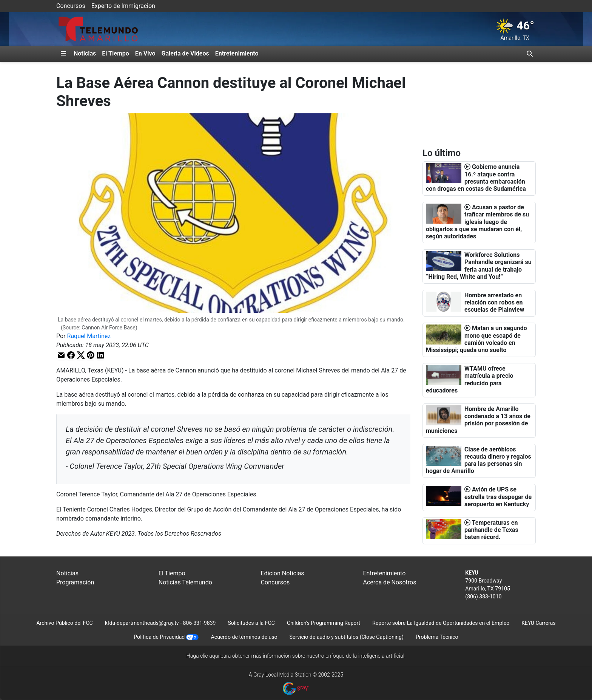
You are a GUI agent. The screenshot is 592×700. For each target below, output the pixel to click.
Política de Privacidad (159, 637)
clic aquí (210, 656)
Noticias (85, 53)
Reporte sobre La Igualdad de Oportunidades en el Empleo (441, 623)
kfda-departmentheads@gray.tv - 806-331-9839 (160, 623)
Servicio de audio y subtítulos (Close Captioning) (346, 637)
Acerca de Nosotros (389, 582)
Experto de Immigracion (123, 6)
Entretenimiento (237, 53)
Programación (75, 582)
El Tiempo (115, 53)
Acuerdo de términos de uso (244, 637)
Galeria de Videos (185, 53)
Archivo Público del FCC (64, 623)
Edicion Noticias (283, 573)
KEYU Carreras (538, 623)
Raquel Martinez (89, 336)
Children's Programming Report (324, 623)
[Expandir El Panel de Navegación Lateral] (63, 54)
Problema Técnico (437, 637)
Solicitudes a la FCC (251, 623)
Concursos (71, 6)
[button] (61, 355)
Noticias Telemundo (185, 582)
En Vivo (145, 53)
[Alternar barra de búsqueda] (530, 54)
